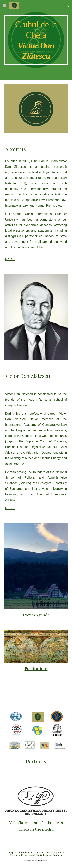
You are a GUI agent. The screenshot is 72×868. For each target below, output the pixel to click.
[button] (5, 5)
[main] (36, 40)
